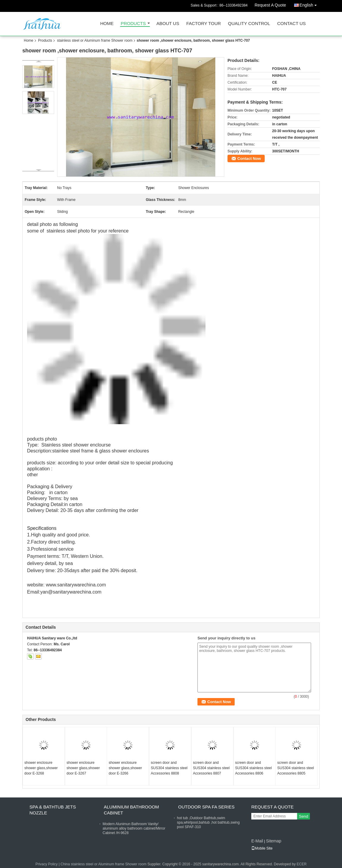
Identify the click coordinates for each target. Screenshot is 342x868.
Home (107, 24)
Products (133, 24)
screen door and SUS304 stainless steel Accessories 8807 (211, 768)
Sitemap (273, 841)
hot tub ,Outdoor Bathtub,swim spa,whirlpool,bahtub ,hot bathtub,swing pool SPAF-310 (208, 822)
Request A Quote (270, 5)
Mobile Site (262, 848)
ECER (302, 864)
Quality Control (249, 24)
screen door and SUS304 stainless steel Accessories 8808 (169, 768)
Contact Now (249, 159)
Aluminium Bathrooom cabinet (131, 810)
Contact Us (291, 24)
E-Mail (257, 841)
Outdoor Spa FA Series (206, 807)
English (310, 4)
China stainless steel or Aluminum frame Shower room (104, 864)
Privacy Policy (47, 864)
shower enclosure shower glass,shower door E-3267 (83, 768)
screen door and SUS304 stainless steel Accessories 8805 (295, 768)
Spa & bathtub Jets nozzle (53, 810)
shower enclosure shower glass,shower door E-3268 (41, 768)
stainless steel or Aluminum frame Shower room (95, 40)
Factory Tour (203, 24)
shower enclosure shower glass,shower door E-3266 (125, 768)
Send (303, 816)
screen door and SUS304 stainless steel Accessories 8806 (254, 768)
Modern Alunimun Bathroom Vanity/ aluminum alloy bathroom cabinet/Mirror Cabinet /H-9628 (134, 828)
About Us (168, 24)
